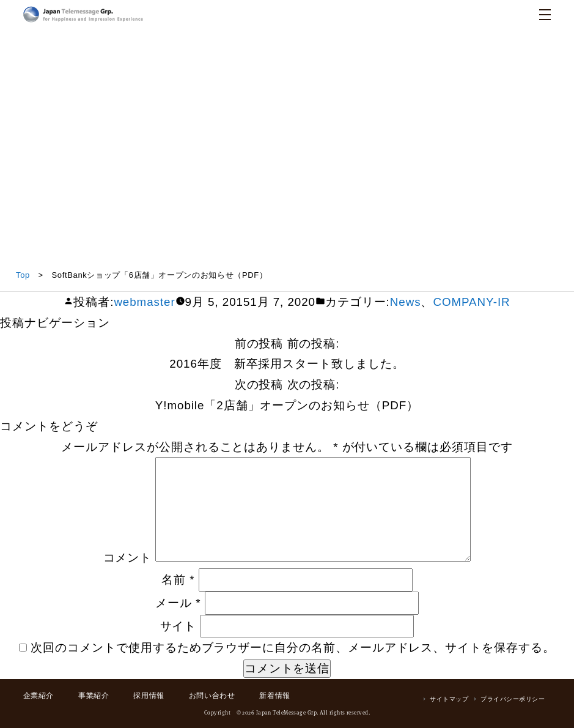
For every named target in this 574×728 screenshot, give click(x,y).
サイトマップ (449, 699)
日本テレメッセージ (83, 14)
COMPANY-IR (471, 302)
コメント (128, 558)
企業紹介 (39, 696)
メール (178, 603)
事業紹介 (94, 696)
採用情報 (149, 696)
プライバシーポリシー (513, 699)
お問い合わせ (212, 696)
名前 (178, 580)
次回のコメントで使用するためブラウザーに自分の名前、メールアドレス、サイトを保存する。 (293, 648)
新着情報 (274, 696)
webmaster (144, 302)
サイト (178, 626)
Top (23, 275)
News (406, 302)
